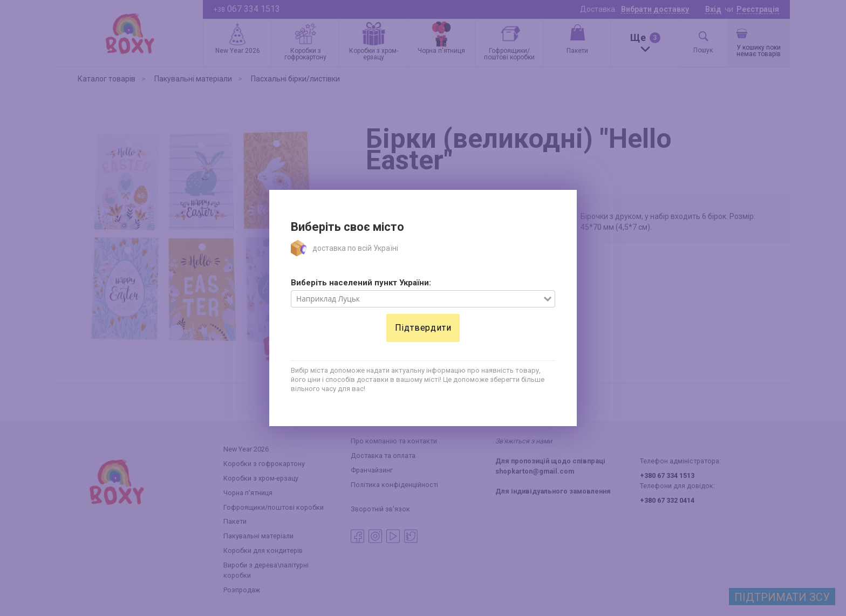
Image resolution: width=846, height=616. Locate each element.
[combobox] (417, 299)
